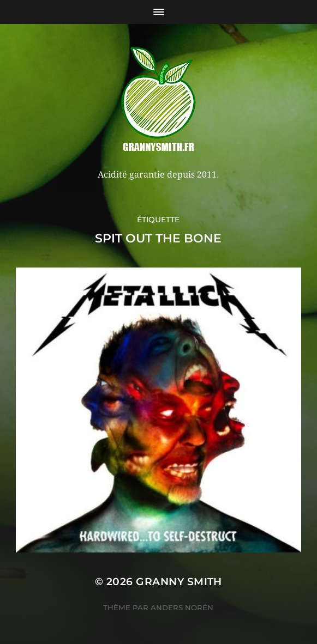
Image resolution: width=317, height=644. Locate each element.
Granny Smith (179, 582)
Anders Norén (182, 607)
